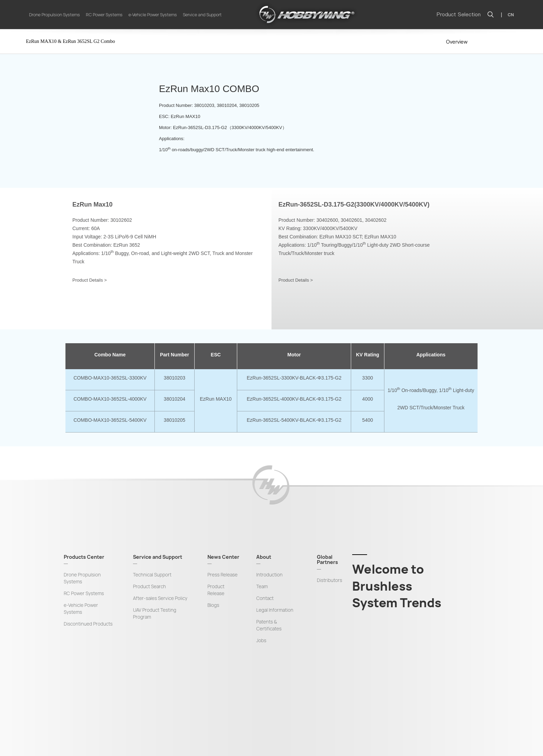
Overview (457, 42)
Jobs (261, 640)
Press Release (222, 575)
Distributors (330, 580)
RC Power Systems (104, 15)
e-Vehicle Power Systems (153, 15)
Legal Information (275, 610)
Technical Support (152, 575)
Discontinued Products (88, 624)
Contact (265, 598)
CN (511, 15)
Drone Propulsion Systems (55, 15)
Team (262, 586)
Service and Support (202, 15)
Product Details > (90, 280)
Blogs (213, 605)
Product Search (149, 586)
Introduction (269, 575)
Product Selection (459, 14)
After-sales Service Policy (160, 598)
